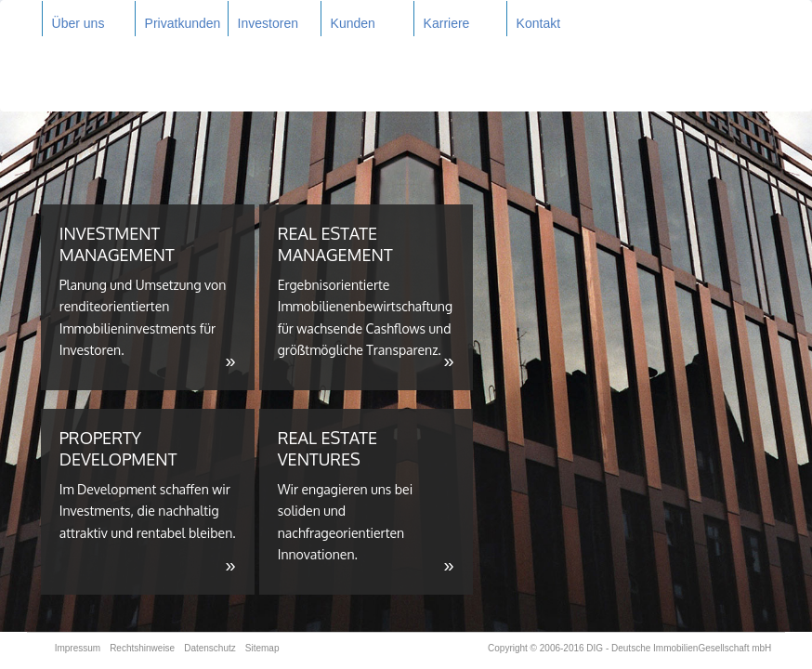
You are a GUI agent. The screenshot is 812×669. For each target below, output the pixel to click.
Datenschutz (210, 648)
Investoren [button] (268, 23)
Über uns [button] (79, 23)
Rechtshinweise (142, 648)
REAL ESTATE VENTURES (366, 502)
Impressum (78, 648)
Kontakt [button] (538, 23)
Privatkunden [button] (183, 23)
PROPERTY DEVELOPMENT (148, 502)
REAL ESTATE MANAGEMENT (366, 297)
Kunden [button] (353, 23)
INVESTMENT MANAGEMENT (148, 297)
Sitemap (262, 648)
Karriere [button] (447, 23)
